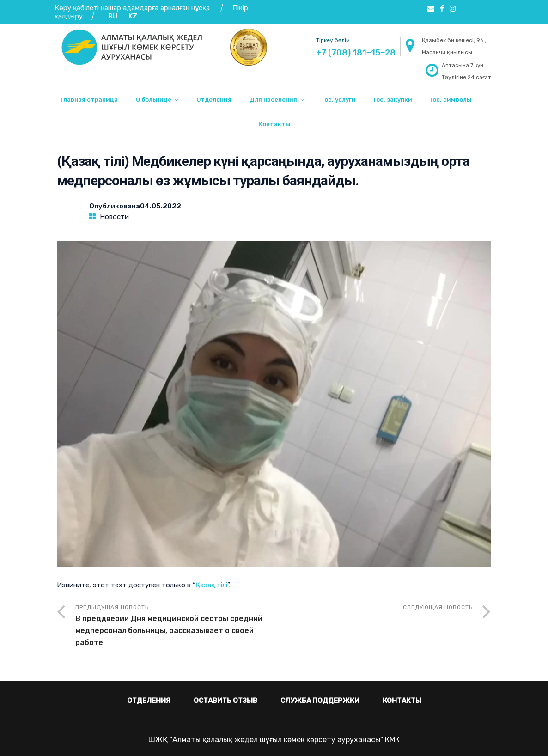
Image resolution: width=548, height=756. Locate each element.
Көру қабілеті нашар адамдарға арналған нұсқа (132, 8)
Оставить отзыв (225, 701)
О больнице (154, 100)
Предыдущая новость (175, 626)
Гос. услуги (339, 100)
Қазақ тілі (211, 585)
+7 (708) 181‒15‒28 (356, 53)
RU (113, 16)
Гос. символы (451, 100)
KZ (133, 16)
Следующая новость (438, 607)
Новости (114, 217)
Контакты (274, 124)
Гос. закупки (393, 100)
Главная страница (89, 100)
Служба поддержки (320, 701)
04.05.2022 (161, 206)
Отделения (214, 100)
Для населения (273, 100)
